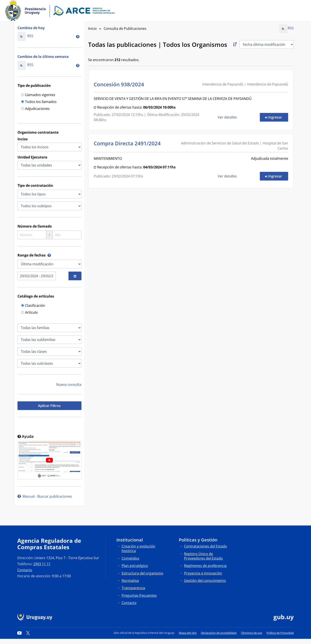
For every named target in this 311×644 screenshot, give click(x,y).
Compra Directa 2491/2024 (129, 143)
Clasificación (33, 306)
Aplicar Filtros (49, 406)
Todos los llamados (39, 102)
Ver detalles (228, 117)
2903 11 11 (42, 564)
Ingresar (277, 117)
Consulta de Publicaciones (125, 28)
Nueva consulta (69, 385)
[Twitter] (28, 633)
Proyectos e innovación (203, 573)
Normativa (130, 581)
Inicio (92, 28)
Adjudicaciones (35, 109)
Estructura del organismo (142, 573)
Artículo (29, 313)
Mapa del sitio (188, 633)
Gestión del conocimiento (205, 581)
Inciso (23, 139)
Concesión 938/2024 (120, 84)
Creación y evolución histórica (138, 548)
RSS (25, 36)
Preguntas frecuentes (139, 595)
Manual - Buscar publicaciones (45, 496)
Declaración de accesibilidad (219, 633)
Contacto (25, 570)
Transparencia (133, 588)
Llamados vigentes (38, 95)
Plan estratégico (135, 566)
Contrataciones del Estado (205, 546)
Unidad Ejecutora (32, 157)
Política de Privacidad (280, 633)
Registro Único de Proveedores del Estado (203, 556)
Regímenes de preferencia (205, 566)
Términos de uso (251, 633)
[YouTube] (19, 633)
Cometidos (130, 558)
